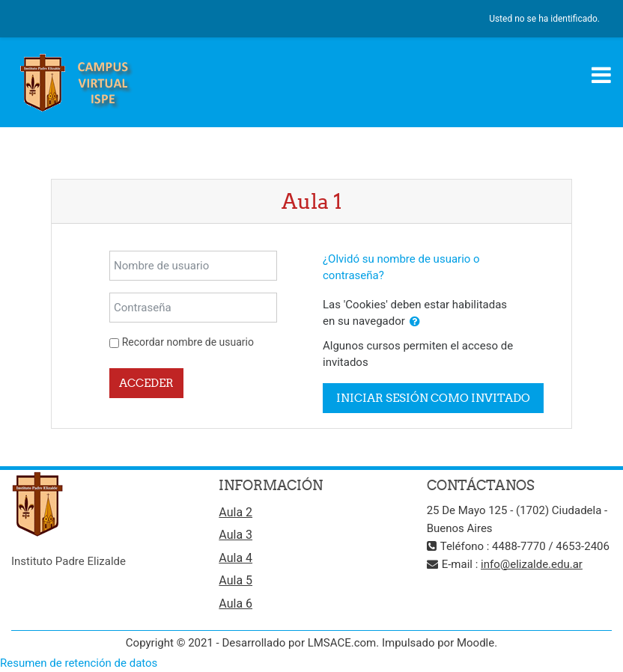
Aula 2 (235, 512)
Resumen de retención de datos (79, 663)
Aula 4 (235, 558)
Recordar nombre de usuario (188, 342)
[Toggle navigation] (601, 75)
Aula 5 (235, 580)
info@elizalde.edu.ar (532, 564)
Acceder (146, 383)
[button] (415, 322)
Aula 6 (235, 604)
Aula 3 (235, 535)
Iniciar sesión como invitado (433, 398)
